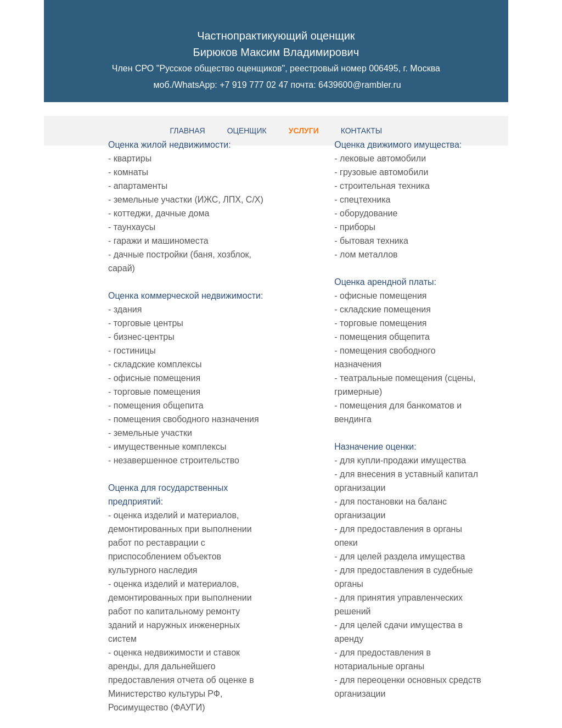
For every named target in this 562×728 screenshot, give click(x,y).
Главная (187, 131)
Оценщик (247, 131)
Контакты (362, 131)
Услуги (304, 131)
